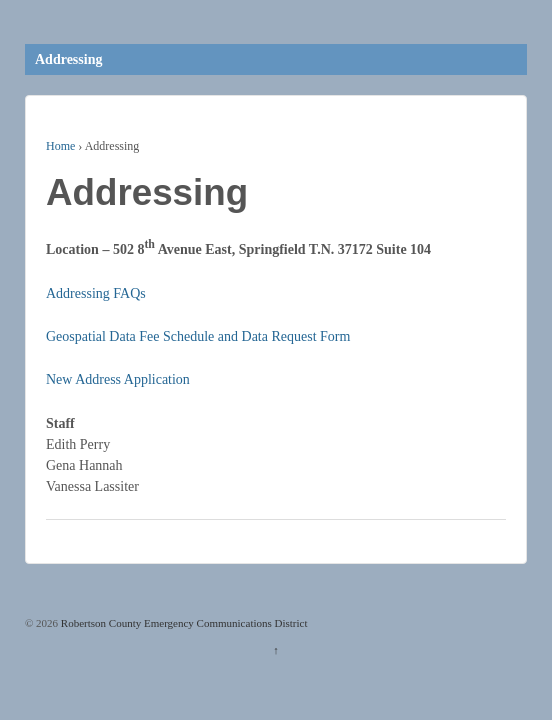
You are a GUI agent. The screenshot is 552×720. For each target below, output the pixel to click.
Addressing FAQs (96, 293)
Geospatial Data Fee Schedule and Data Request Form (198, 336)
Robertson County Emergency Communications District (182, 623)
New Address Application (118, 379)
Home (60, 146)
